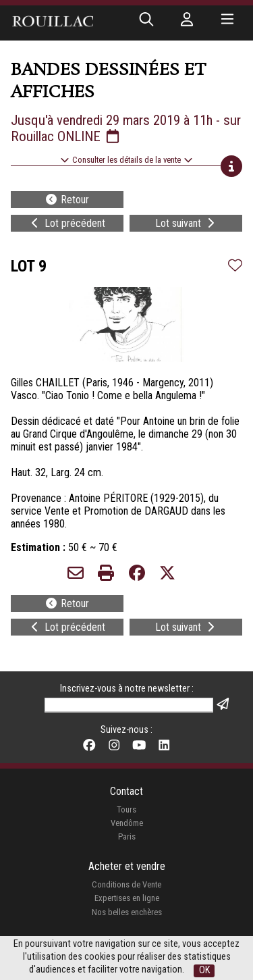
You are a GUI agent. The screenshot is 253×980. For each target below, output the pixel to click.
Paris (127, 836)
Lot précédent (67, 223)
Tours (126, 809)
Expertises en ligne (127, 898)
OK (204, 970)
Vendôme (127, 823)
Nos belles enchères (127, 912)
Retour (67, 200)
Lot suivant (186, 223)
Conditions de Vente (126, 884)
